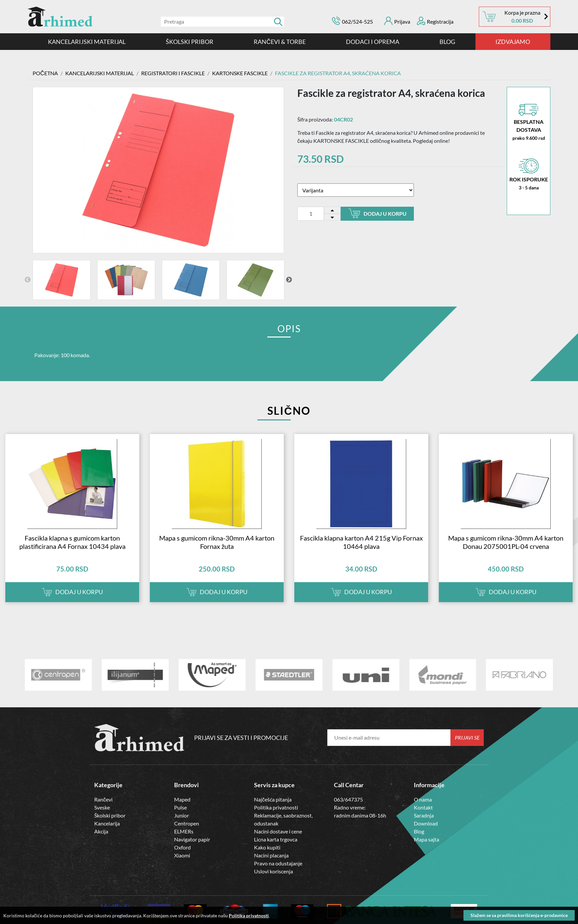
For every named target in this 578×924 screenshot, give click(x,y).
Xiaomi (182, 855)
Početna (45, 73)
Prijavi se (467, 737)
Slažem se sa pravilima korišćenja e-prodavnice (519, 915)
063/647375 (348, 799)
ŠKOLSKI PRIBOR (190, 42)
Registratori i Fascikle (173, 73)
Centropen (187, 823)
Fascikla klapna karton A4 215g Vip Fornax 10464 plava (361, 542)
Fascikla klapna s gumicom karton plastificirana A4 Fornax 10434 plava (72, 542)
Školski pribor (110, 815)
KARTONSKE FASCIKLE (240, 73)
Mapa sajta (427, 839)
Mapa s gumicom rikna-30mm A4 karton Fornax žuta (217, 542)
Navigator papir (192, 839)
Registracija (435, 21)
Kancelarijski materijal (87, 42)
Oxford (182, 847)
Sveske (102, 807)
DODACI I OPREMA (373, 42)
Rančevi (103, 799)
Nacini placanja (271, 855)
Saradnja (424, 815)
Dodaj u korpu (377, 213)
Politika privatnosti (276, 807)
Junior (181, 815)
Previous (28, 280)
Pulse (180, 807)
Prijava (397, 21)
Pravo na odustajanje (278, 863)
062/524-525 (357, 21)
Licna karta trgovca (276, 839)
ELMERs (184, 831)
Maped (182, 799)
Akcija (101, 831)
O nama (423, 799)
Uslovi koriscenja (274, 871)
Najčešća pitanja (273, 799)
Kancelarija (107, 823)
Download (426, 823)
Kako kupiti (267, 847)
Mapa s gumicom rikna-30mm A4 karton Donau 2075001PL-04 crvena (506, 542)
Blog (447, 42)
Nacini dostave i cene (278, 831)
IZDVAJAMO (513, 42)
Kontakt (423, 807)
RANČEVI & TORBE (280, 42)
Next (289, 280)
